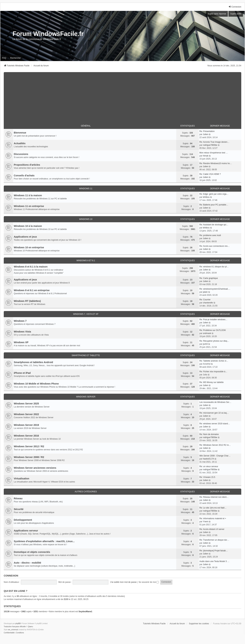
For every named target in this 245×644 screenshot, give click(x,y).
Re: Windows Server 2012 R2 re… (215, 445)
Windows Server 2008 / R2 (29, 457)
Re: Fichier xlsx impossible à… (213, 372)
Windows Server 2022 (26, 414)
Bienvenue (20, 133)
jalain (205, 292)
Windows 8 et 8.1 (86, 261)
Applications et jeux (25, 237)
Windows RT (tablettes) (27, 301)
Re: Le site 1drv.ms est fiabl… (213, 508)
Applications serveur (26, 531)
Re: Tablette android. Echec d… (214, 361)
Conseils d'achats (24, 175)
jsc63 (205, 344)
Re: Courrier (205, 300)
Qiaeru (30, 627)
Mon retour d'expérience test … (214, 153)
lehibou (206, 197)
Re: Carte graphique (209, 278)
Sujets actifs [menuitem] (236, 14)
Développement (23, 520)
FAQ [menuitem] (4, 58)
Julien (206, 134)
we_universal (13, 630)
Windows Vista (22, 332)
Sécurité (19, 509)
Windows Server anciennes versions (35, 468)
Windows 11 (86, 189)
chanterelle (208, 303)
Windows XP (21, 342)
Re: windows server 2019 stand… (215, 424)
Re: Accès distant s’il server (212, 529)
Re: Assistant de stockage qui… (214, 225)
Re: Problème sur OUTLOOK (213, 330)
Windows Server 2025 (26, 404)
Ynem (206, 522)
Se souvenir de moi (149, 582)
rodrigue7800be (210, 145)
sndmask (207, 333)
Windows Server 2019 (26, 425)
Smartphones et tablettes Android (33, 362)
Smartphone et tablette (86, 355)
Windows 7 (20, 321)
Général (86, 126)
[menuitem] (9, 633)
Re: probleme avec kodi (210, 235)
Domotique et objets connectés (32, 552)
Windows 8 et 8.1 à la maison (31, 267)
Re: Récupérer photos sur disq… (214, 341)
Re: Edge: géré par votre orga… (214, 194)
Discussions (21, 154)
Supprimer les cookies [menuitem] (199, 624)
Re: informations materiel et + (213, 518)
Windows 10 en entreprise (29, 247)
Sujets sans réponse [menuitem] (217, 14)
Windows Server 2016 (26, 436)
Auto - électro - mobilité (27, 563)
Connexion (11, 576)
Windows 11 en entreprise (29, 206)
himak (206, 156)
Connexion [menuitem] (235, 7)
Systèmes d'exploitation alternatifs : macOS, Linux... (44, 541)
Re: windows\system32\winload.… (215, 289)
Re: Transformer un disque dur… (214, 540)
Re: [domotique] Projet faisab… (214, 551)
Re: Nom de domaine (209, 434)
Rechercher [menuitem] (15, 58)
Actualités (20, 143)
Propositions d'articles (27, 165)
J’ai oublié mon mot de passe (123, 582)
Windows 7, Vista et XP (86, 314)
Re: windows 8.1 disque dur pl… (214, 267)
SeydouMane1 (85, 612)
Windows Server (86, 397)
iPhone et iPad (22, 373)
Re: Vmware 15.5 (207, 477)
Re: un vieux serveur (209, 466)
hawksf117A (209, 459)
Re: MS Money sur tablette (211, 382)
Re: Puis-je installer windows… (213, 320)
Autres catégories (86, 492)
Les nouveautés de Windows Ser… (215, 402)
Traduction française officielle (15, 627)
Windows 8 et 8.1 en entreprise (32, 290)
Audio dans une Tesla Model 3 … (214, 561)
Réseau (18, 498)
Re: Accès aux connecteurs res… (214, 246)
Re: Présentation (207, 131)
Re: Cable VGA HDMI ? (210, 174)
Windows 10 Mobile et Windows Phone (36, 384)
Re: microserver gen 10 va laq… (214, 413)
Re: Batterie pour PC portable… (214, 205)
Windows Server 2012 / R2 (29, 446)
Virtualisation (22, 479)
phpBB (18, 624)
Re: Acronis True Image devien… (214, 142)
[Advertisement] (122, 96)
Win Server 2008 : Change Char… (215, 456)
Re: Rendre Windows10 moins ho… (216, 163)
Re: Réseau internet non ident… (214, 497)
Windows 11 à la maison (28, 195)
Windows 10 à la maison (28, 226)
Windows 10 (86, 219)
